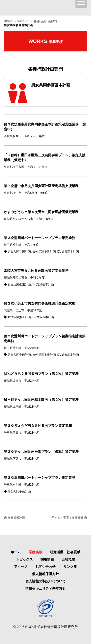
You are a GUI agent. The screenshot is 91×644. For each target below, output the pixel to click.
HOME (8, 21)
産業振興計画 (14, 518)
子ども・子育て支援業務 (69, 518)
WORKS (23, 21)
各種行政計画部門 (45, 21)
